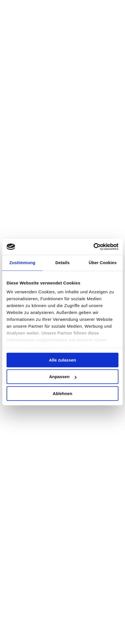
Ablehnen (62, 393)
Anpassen (63, 377)
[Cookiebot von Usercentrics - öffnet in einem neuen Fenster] (93, 247)
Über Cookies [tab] (103, 263)
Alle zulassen (62, 360)
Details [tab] (62, 263)
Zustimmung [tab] (22, 263)
